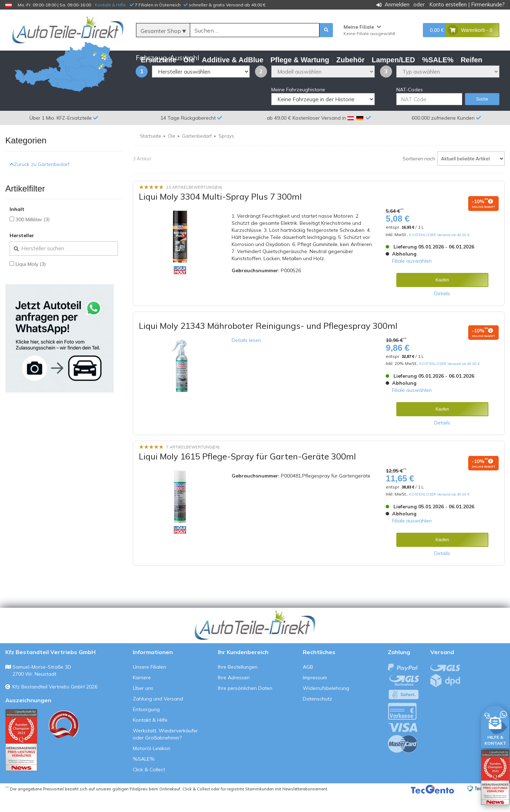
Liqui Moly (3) (31, 281)
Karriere (142, 694)
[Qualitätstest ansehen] (21, 757)
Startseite (151, 153)
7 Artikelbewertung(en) (193, 464)
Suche (482, 116)
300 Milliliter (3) (33, 237)
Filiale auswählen (412, 278)
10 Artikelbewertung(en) (194, 205)
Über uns (143, 705)
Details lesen (246, 358)
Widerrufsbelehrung (326, 705)
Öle (172, 153)
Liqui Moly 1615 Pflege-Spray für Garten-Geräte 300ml (247, 474)
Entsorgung (146, 726)
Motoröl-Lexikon (152, 765)
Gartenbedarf (197, 153)
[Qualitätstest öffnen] (495, 777)
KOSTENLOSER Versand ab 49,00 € (439, 252)
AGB (308, 684)
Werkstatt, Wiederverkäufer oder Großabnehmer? (165, 751)
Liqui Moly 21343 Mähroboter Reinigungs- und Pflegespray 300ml (268, 343)
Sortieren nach (419, 176)
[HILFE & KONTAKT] (495, 726)
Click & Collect (149, 787)
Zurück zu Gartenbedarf (39, 181)
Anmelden (397, 4)
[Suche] (255, 30)
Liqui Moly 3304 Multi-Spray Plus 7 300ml (220, 214)
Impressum (315, 694)
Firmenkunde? (488, 4)
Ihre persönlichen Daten (245, 705)
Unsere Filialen (149, 684)
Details (442, 311)
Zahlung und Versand (158, 716)
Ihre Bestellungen (238, 684)
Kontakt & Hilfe (110, 5)
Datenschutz (318, 716)
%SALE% (144, 776)
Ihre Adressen (234, 694)
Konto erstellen (448, 4)
